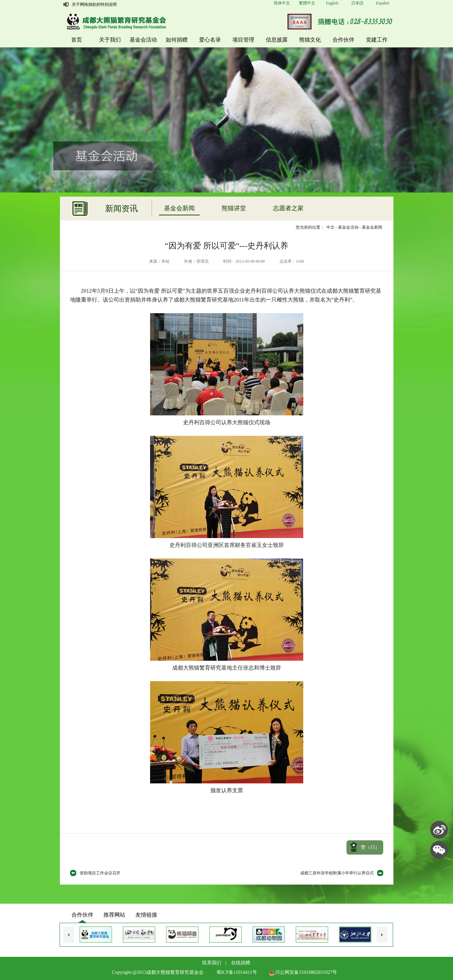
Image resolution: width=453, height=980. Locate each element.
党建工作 (377, 40)
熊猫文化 (310, 40)
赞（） (370, 847)
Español (383, 3)
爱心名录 (210, 40)
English (332, 3)
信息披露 (277, 40)
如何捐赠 (177, 40)
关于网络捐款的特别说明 (94, 4)
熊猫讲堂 (234, 208)
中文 (330, 227)
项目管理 (243, 40)
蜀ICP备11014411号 (237, 972)
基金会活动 (143, 40)
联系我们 (212, 963)
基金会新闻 (179, 208)
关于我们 (110, 40)
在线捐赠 (241, 963)
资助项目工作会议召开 (100, 873)
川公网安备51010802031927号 (303, 972)
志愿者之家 (288, 208)
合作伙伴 (343, 40)
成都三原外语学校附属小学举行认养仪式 (337, 873)
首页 (77, 40)
